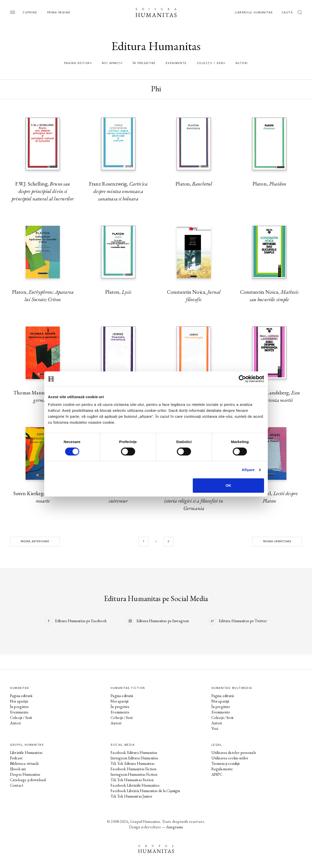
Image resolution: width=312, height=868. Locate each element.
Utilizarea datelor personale (234, 753)
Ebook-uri (18, 769)
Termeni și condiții (226, 763)
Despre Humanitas (25, 774)
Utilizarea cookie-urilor (230, 758)
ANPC (217, 774)
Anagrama (175, 827)
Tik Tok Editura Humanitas (133, 763)
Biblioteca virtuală (24, 763)
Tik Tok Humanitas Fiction (132, 780)
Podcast (16, 758)
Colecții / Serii (211, 63)
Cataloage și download (28, 780)
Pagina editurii (78, 63)
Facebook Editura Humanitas (134, 753)
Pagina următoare (277, 541)
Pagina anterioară (35, 541)
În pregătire (144, 63)
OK (228, 485)
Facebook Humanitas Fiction (133, 769)
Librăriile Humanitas (254, 13)
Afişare (248, 470)
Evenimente (176, 63)
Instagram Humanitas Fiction (134, 774)
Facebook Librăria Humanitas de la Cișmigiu (145, 791)
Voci (215, 728)
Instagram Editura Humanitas (134, 758)
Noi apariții (112, 63)
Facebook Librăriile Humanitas (135, 785)
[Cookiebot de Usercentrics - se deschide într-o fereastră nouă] (242, 379)
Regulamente (222, 769)
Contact (17, 785)
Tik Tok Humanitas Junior (131, 796)
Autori (242, 63)
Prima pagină (59, 13)
